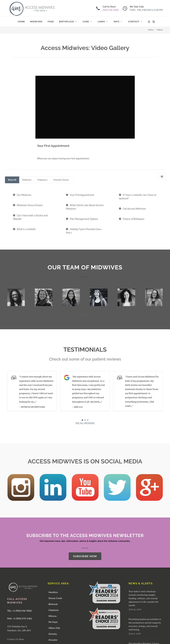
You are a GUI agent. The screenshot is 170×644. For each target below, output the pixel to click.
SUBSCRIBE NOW (85, 490)
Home (151, 30)
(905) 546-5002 (111, 10)
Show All (12, 114)
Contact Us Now (16, 573)
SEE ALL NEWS (140, 602)
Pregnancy (42, 114)
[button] (82, 249)
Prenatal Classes (61, 114)
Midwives (27, 114)
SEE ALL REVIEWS (85, 357)
